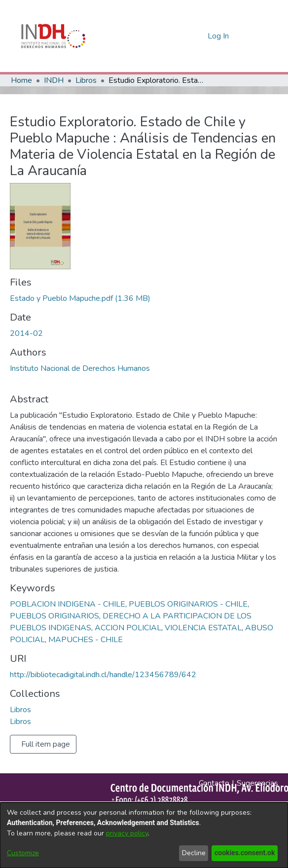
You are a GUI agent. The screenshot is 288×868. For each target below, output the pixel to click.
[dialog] (144, 835)
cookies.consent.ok (245, 853)
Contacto (214, 783)
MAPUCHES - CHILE (86, 640)
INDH (54, 80)
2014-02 (26, 333)
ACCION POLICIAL (128, 628)
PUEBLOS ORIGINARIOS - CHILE (188, 604)
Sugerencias (257, 783)
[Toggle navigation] (253, 36)
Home (21, 80)
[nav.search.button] (184, 36)
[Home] (53, 36)
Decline (195, 853)
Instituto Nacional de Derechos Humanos (80, 368)
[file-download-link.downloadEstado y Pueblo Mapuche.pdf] (80, 298)
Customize (23, 853)
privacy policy (127, 833)
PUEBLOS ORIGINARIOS (54, 616)
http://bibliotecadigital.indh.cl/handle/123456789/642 (103, 675)
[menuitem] (198, 36)
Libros (86, 80)
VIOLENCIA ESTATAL (203, 628)
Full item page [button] (46, 744)
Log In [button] (219, 36)
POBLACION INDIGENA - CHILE (68, 604)
